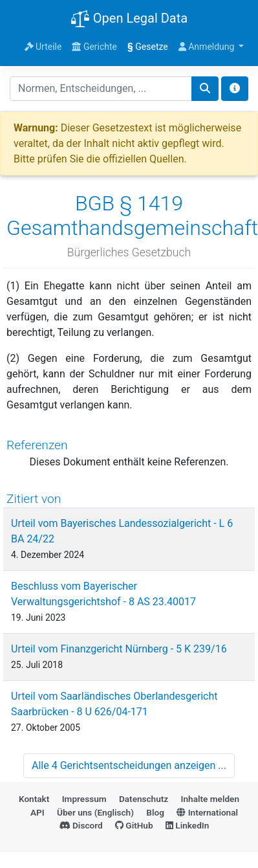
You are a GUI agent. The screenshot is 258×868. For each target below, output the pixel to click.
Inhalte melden (210, 799)
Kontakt (34, 799)
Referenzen (37, 445)
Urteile (43, 47)
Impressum (84, 799)
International (207, 812)
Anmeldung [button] (208, 47)
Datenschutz (144, 799)
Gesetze (148, 47)
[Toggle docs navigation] (235, 89)
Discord (81, 825)
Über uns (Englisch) (95, 812)
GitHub (134, 825)
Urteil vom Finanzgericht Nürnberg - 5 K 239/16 (119, 649)
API (38, 812)
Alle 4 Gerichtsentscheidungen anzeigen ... (129, 765)
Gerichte (94, 47)
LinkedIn (187, 825)
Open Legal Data (129, 19)
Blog (155, 812)
